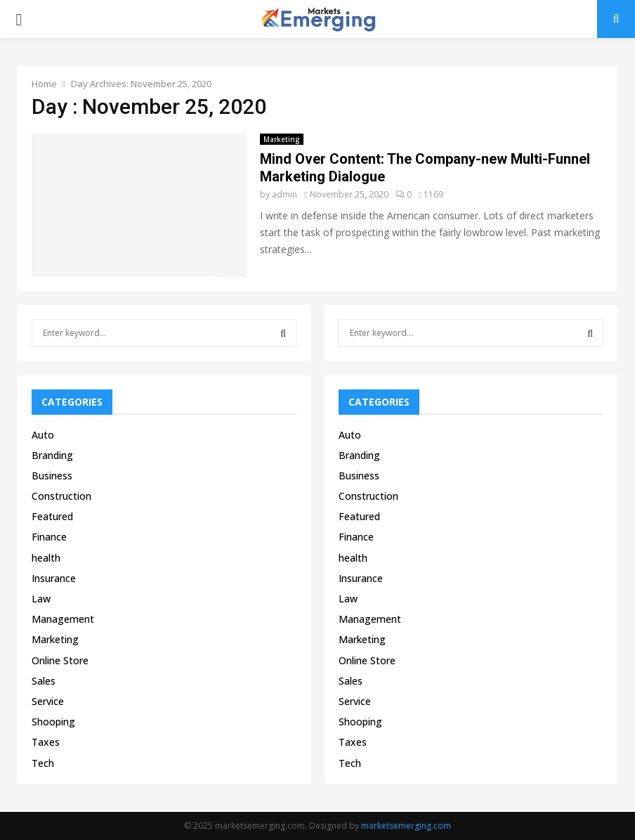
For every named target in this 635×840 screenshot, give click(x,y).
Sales (44, 681)
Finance (49, 537)
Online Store (60, 660)
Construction (61, 496)
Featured (52, 516)
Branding (52, 455)
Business (52, 476)
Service (48, 701)
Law (41, 599)
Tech (43, 763)
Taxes (46, 742)
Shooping (53, 722)
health (46, 558)
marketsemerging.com (406, 826)
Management (63, 619)
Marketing (282, 139)
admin (284, 194)
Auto (43, 435)
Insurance (54, 578)
